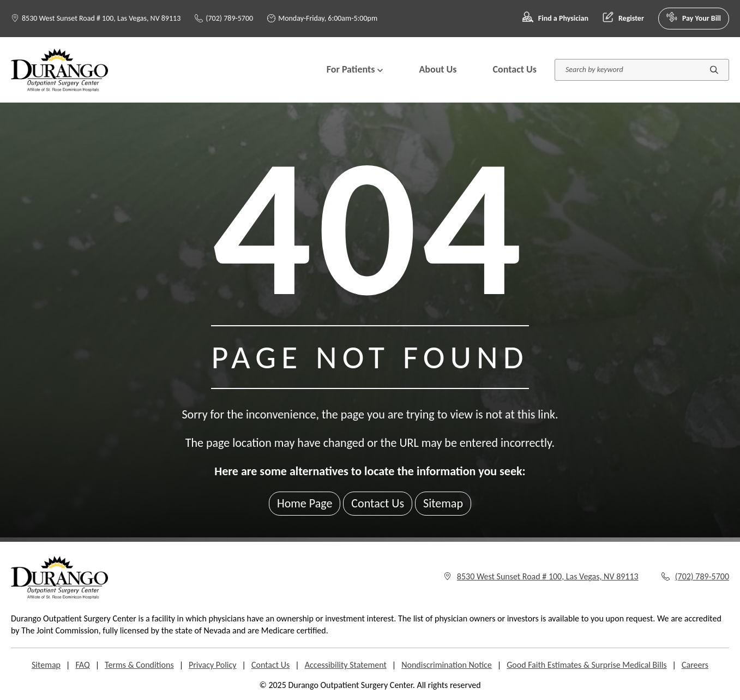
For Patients (355, 69)
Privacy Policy (213, 665)
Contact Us (515, 69)
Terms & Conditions (139, 665)
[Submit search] (714, 70)
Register (623, 19)
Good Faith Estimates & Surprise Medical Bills (586, 665)
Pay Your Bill (694, 19)
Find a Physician (555, 19)
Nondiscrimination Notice (447, 665)
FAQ (82, 665)
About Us (438, 69)
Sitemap (443, 503)
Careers (695, 665)
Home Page (305, 503)
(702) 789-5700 (224, 18)
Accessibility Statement (346, 665)
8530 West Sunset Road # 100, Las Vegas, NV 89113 (101, 18)
